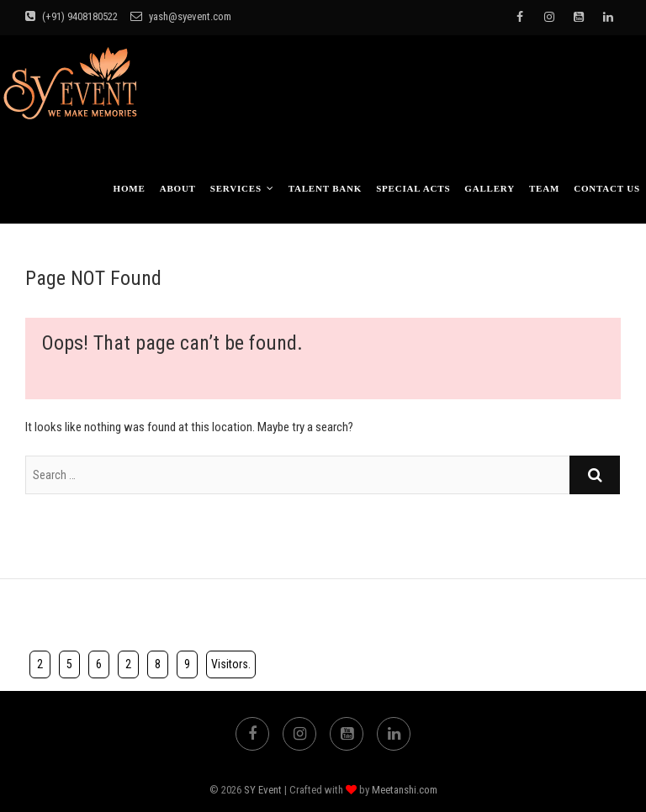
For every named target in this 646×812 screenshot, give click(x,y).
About (178, 188)
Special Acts (413, 188)
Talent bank (326, 188)
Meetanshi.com (405, 790)
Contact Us (607, 188)
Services (236, 188)
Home (130, 188)
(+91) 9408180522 (71, 16)
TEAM (544, 188)
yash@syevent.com (181, 16)
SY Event (263, 790)
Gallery (490, 188)
